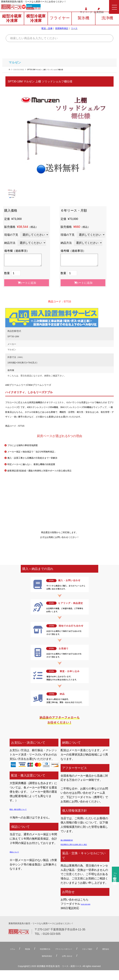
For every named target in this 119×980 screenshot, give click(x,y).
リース (74, 34)
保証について (18, 851)
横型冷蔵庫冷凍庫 (36, 24)
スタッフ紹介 (18, 956)
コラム (13, 949)
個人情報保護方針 (72, 840)
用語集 (33, 949)
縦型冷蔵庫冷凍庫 (12, 24)
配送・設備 (47, 34)
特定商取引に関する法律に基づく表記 (84, 844)
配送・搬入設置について (25, 809)
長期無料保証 (62, 34)
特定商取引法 (58, 949)
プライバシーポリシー (89, 949)
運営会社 (45, 956)
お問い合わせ (96, 956)
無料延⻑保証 (66, 956)
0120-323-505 (46, 8)
